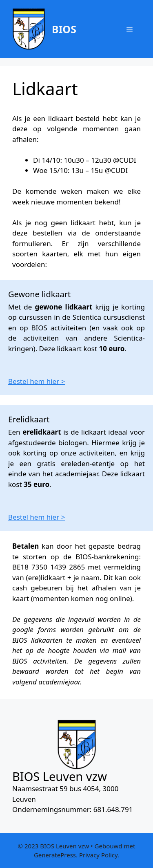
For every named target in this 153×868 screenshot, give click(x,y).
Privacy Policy (98, 855)
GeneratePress (55, 855)
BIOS (64, 29)
